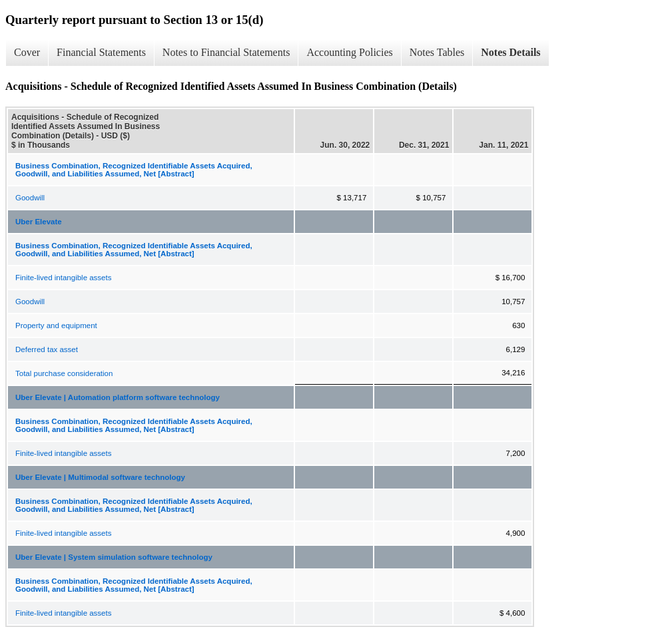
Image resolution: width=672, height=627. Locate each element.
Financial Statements (101, 52)
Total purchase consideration (64, 373)
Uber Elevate (39, 222)
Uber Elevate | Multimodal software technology (100, 477)
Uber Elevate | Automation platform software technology (118, 397)
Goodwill (30, 198)
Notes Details (510, 52)
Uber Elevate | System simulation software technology (114, 557)
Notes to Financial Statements (226, 52)
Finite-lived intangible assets (63, 278)
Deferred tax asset (47, 349)
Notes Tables (437, 52)
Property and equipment (56, 325)
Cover (27, 52)
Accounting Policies (349, 52)
